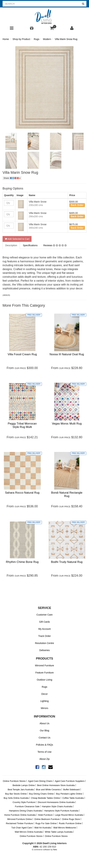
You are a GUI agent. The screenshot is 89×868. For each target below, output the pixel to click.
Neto (55, 850)
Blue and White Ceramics (48, 790)
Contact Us (44, 738)
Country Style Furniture (24, 802)
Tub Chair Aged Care (22, 828)
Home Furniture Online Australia (20, 815)
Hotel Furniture (45, 815)
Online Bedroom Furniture (47, 819)
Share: (12, 178)
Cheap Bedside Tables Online (46, 798)
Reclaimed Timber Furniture (19, 823)
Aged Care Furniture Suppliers (70, 781)
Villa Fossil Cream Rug (22, 354)
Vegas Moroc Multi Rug (67, 424)
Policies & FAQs (44, 745)
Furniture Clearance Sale (27, 806)
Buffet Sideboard (71, 790)
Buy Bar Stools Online (16, 794)
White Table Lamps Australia (59, 832)
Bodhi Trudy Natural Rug (67, 562)
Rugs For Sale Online (46, 823)
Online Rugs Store (71, 819)
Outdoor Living (44, 680)
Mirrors (45, 708)
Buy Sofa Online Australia (16, 798)
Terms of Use (44, 752)
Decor (44, 694)
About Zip (45, 759)
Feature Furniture (44, 673)
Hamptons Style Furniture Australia (61, 811)
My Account (44, 629)
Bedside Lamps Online (24, 785)
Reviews (55, 245)
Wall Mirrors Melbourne (65, 828)
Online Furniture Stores (14, 781)
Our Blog (44, 731)
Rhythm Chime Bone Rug (22, 562)
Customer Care (44, 615)
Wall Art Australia (43, 828)
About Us (45, 723)
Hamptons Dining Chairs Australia (25, 811)
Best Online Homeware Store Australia (56, 785)
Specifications (30, 245)
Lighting (44, 701)
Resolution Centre (44, 643)
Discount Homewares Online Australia (56, 802)
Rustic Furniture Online (70, 823)
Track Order (44, 636)
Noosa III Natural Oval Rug (67, 354)
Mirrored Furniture (44, 665)
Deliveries (44, 650)
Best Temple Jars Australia (21, 790)
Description (11, 245)
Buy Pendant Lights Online (69, 794)
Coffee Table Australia (73, 798)
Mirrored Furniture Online (20, 819)
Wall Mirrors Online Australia (29, 832)
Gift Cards (44, 622)
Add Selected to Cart (17, 239)
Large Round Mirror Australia (69, 815)
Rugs (44, 687)
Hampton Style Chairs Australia (57, 806)
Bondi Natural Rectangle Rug (67, 494)
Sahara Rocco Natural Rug (22, 493)
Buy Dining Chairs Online (41, 794)
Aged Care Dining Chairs (40, 781)
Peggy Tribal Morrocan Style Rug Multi (22, 425)
